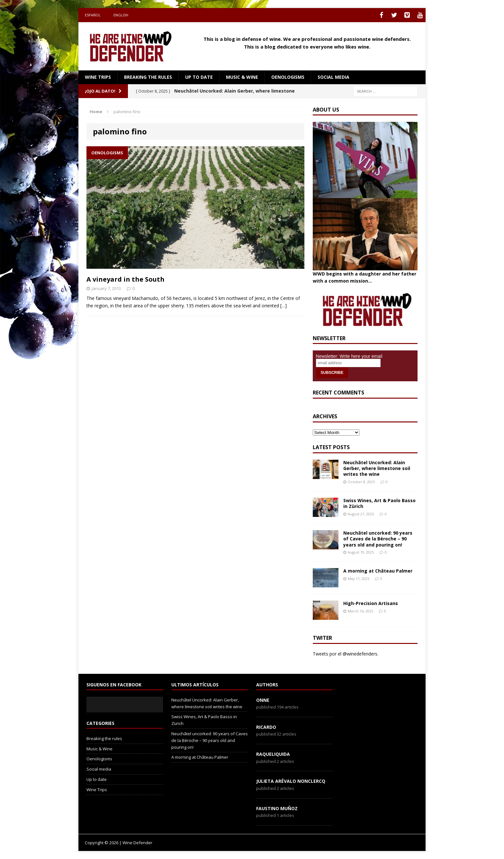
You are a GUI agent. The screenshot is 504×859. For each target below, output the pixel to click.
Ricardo (266, 727)
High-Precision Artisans (371, 603)
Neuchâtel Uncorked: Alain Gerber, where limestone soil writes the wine (377, 468)
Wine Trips (98, 77)
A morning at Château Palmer (378, 571)
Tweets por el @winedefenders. (346, 654)
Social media (333, 77)
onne (263, 700)
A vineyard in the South (126, 279)
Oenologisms (288, 77)
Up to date (199, 77)
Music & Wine (242, 77)
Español (93, 15)
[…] (283, 306)
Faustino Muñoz (277, 808)
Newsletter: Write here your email (349, 356)
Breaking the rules (148, 77)
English (121, 15)
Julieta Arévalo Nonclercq (291, 781)
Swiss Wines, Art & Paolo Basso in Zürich (379, 503)
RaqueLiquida (273, 754)
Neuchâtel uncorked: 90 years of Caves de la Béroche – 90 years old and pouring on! (378, 539)
